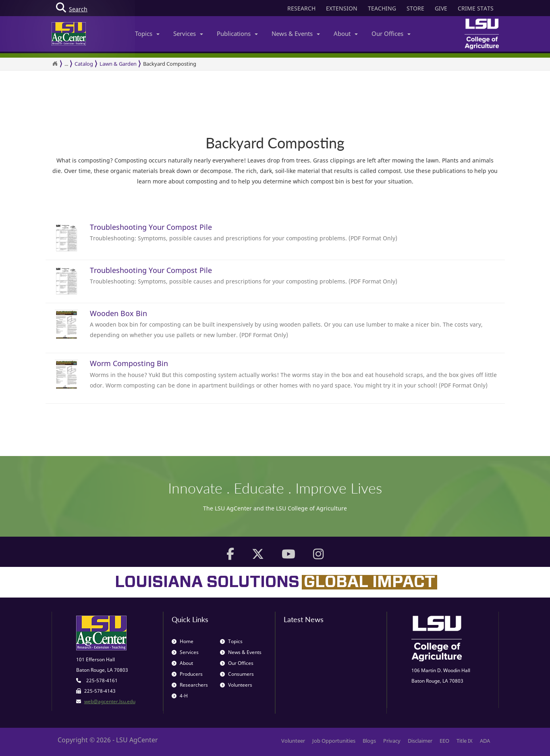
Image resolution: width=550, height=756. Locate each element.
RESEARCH (301, 8)
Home (183, 641)
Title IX (465, 741)
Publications (237, 33)
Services (188, 33)
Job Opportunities (334, 741)
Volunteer (293, 741)
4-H (180, 696)
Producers (187, 674)
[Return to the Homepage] (55, 64)
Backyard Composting (170, 64)
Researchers (190, 685)
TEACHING (382, 8)
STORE (415, 8)
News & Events (296, 33)
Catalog (84, 64)
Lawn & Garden (118, 64)
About (346, 33)
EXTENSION (342, 8)
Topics (147, 33)
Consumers (237, 674)
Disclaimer (420, 741)
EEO (444, 741)
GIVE (441, 8)
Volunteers (236, 685)
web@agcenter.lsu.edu (110, 701)
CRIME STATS (476, 8)
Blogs (369, 741)
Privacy (392, 741)
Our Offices (391, 33)
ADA (485, 741)
